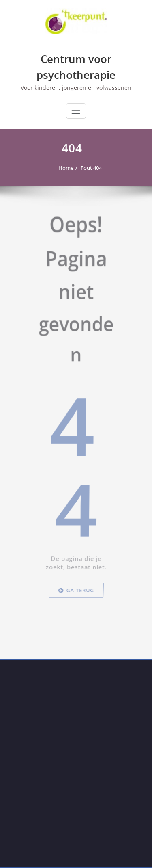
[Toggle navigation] (76, 111)
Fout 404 (89, 168)
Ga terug (76, 628)
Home (64, 168)
